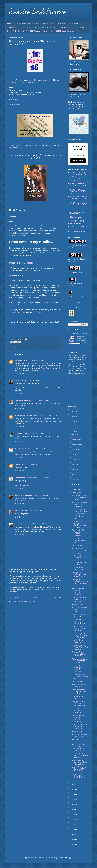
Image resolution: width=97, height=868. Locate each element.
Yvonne (78, 337)
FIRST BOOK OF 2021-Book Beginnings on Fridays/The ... (78, 747)
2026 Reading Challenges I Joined (68, 31)
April (73, 480)
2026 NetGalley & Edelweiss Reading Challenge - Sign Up (77, 219)
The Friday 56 (30, 83)
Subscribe (78, 161)
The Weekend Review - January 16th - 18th (80, 609)
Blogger (70, 858)
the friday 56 (36, 348)
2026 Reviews (79, 27)
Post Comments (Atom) (27, 602)
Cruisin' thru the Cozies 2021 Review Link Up (78, 776)
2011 (72, 830)
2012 (72, 825)
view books (84, 347)
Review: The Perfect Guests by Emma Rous (79, 541)
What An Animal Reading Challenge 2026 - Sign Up (79, 198)
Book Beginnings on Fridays (23, 348)
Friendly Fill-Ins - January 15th (78, 641)
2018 (72, 795)
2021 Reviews (12, 27)
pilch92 (17, 464)
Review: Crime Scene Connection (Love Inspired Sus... (80, 726)
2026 (72, 412)
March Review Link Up (78, 229)
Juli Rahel (18, 360)
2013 (72, 820)
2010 (72, 835)
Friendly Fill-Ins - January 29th (78, 517)
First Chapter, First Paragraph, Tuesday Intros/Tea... (78, 533)
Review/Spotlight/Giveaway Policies (27, 24)
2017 (72, 800)
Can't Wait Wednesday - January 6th (77, 711)
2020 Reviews (75, 24)
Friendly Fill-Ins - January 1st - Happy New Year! (80, 755)
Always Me (26, 485)
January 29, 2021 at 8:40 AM (30, 380)
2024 (72, 422)
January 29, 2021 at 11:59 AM (34, 433)
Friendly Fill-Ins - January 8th (78, 698)
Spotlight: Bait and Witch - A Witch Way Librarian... (80, 647)
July (73, 465)
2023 (72, 427)
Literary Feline (20, 524)
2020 (72, 784)
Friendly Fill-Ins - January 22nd (78, 569)
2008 (72, 845)
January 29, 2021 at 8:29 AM (33, 360)
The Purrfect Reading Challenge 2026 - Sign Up (78, 185)
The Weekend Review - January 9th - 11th (80, 686)
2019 (72, 790)
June (74, 470)
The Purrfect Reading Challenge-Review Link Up (78, 192)
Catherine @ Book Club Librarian (27, 416)
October (75, 450)
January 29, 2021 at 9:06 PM (39, 477)
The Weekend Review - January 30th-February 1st (80, 504)
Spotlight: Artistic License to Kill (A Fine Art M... (79, 654)
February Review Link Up (79, 226)
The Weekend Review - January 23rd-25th (80, 550)
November (75, 444)
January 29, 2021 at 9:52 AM (39, 400)
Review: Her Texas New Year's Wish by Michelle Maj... (80, 628)
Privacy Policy (48, 24)
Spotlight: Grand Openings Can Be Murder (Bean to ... (79, 575)
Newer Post (14, 598)
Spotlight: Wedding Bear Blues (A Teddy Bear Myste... (80, 704)
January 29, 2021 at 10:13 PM (32, 511)
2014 (72, 815)
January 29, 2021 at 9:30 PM (44, 495)
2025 (72, 417)
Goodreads (29, 263)
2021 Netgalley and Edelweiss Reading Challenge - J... (80, 497)
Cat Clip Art (78, 303)
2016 (72, 805)
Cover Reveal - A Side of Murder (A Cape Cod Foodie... (80, 599)
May (73, 475)
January (75, 493)
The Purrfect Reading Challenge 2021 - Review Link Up (79, 769)
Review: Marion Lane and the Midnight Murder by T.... (79, 661)
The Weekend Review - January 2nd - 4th (80, 735)
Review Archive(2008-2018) (17, 31)
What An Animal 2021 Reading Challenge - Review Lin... (80, 762)
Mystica (17, 511)
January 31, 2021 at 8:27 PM (36, 524)
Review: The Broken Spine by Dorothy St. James (79, 556)
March (74, 485)
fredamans (19, 433)
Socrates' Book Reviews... (39, 11)
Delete (21, 373)
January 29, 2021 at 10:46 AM (51, 416)
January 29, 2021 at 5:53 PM (37, 449)
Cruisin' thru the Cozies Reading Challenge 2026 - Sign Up (79, 174)
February (75, 490)
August (74, 460)
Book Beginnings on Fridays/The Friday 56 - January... (79, 511)
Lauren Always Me (21, 477)
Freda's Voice (42, 80)
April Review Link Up (77, 232)
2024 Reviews (52, 27)
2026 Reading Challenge (78, 333)
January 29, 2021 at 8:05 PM (31, 464)
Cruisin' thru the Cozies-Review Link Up (78, 180)
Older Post (57, 598)
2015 (72, 810)
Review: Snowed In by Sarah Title (80, 615)
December (75, 439)
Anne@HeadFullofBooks (24, 495)
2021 (72, 435)
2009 (72, 840)
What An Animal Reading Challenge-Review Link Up (79, 205)
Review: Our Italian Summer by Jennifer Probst (80, 677)
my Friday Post (44, 368)
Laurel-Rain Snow (21, 400)
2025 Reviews (65, 27)
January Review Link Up (79, 223)
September (76, 455)
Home (9, 24)
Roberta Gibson (20, 449)
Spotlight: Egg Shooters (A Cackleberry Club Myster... (79, 524)
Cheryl (17, 380)
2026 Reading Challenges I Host (42, 31)
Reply (17, 373)
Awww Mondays (78, 546)
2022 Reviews (26, 27)
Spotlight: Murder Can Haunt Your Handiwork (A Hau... (80, 621)
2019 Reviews (61, 24)
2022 (72, 432)
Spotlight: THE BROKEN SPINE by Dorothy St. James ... (80, 583)
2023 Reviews (39, 27)
